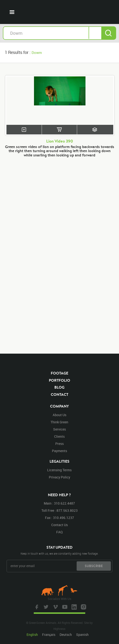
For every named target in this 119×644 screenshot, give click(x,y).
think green (59, 422)
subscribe (94, 566)
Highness (59, 629)
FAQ (59, 532)
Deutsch (66, 635)
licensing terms (59, 470)
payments (59, 451)
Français (49, 635)
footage (59, 373)
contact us (59, 525)
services (59, 429)
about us (59, 415)
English (32, 635)
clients (59, 436)
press (59, 444)
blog (59, 387)
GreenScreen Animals (60, 12)
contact (59, 394)
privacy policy (59, 477)
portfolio (59, 380)
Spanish (82, 635)
